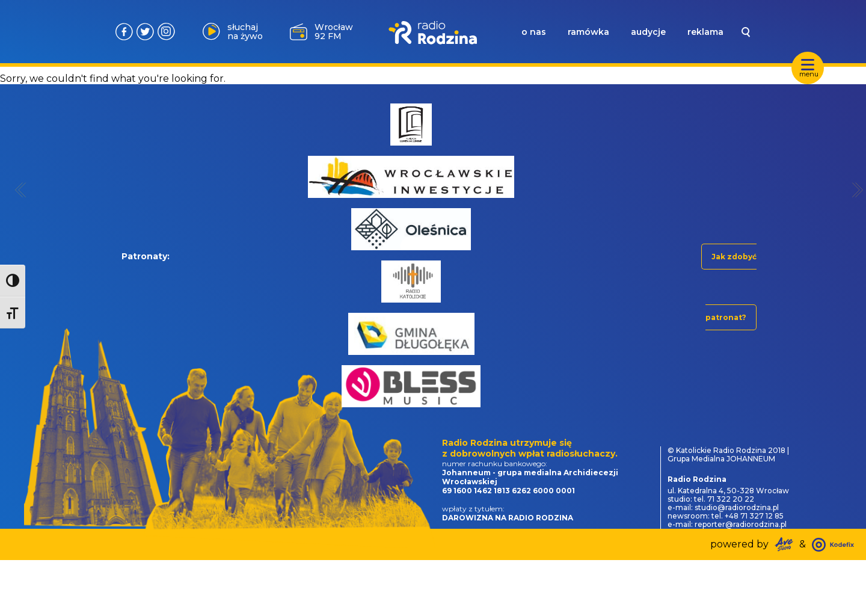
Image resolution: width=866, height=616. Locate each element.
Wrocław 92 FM (334, 32)
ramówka (588, 32)
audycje (648, 32)
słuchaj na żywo (245, 32)
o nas (534, 32)
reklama (705, 32)
